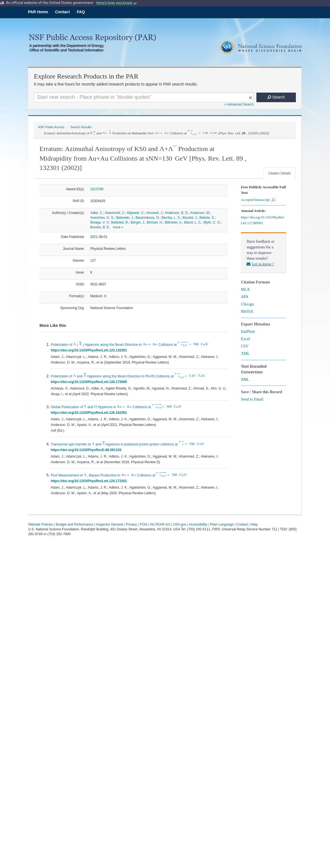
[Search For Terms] (144, 97)
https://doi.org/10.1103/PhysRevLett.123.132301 (90, 350)
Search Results (81, 127)
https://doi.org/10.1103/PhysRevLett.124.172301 (90, 481)
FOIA (143, 524)
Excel (245, 339)
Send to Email (252, 399)
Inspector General (110, 524)
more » (118, 227)
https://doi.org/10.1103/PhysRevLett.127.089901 (263, 220)
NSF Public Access (51, 127)
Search (276, 97)
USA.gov (180, 524)
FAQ (81, 12)
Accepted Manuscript (258, 200)
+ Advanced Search (239, 104)
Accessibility (198, 524)
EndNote (248, 332)
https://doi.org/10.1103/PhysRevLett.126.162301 (90, 413)
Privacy (131, 524)
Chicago (247, 304)
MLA (245, 289)
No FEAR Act (160, 524)
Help (254, 524)
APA (245, 297)
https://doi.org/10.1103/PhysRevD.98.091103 (87, 450)
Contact (62, 12)
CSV (245, 346)
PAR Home (38, 12)
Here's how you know (116, 3)
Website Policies (41, 524)
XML (245, 354)
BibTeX (247, 311)
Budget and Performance (75, 524)
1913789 (97, 189)
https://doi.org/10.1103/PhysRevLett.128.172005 (90, 382)
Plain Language (222, 524)
